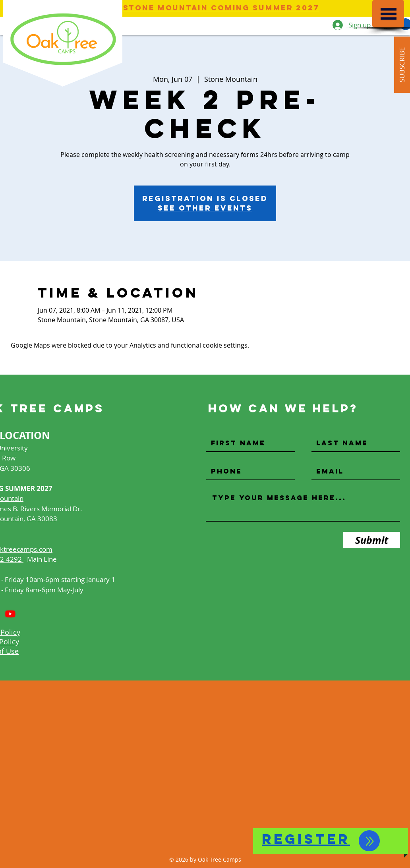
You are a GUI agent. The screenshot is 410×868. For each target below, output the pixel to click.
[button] (389, 14)
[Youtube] (10, 614)
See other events (205, 208)
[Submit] (372, 540)
